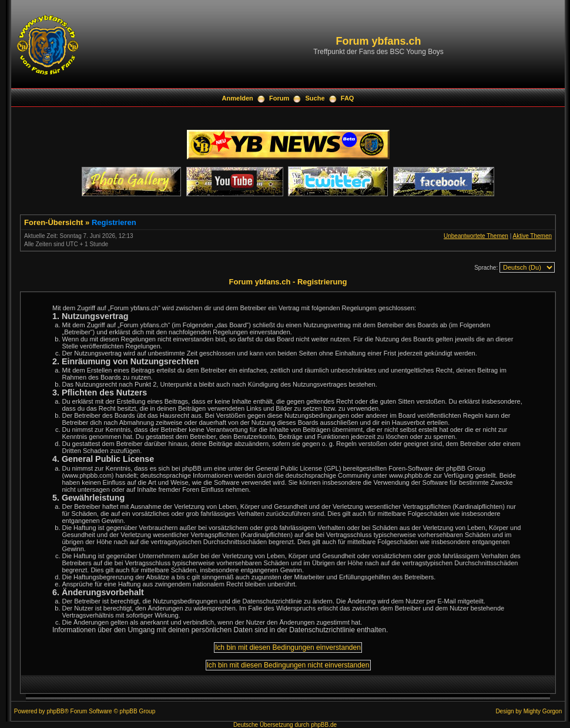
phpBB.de (324, 725)
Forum (279, 98)
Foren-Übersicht (53, 222)
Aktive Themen (532, 236)
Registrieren (114, 222)
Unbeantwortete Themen (476, 236)
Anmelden (238, 98)
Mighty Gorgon (543, 711)
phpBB (55, 711)
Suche (315, 98)
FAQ (348, 98)
